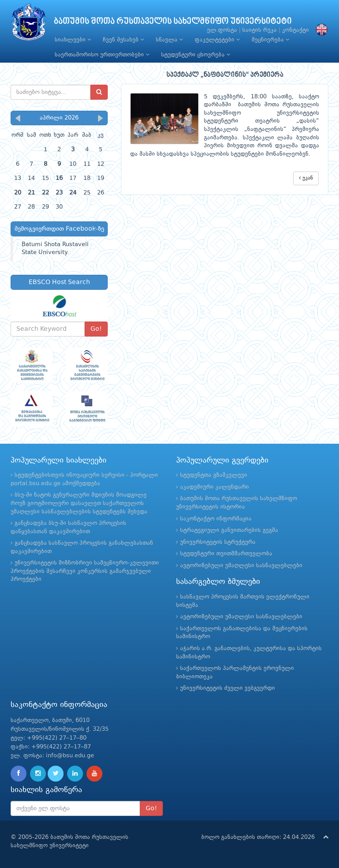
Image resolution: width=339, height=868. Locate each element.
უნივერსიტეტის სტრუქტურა (218, 542)
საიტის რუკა (260, 30)
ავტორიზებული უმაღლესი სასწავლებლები (241, 566)
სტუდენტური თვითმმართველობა (226, 554)
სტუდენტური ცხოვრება (196, 55)
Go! (96, 329)
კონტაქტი (296, 30)
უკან (306, 178)
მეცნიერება (270, 40)
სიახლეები (73, 40)
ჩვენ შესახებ (123, 40)
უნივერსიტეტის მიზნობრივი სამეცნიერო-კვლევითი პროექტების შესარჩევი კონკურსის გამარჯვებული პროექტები (85, 571)
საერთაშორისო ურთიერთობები (102, 55)
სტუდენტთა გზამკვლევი (214, 475)
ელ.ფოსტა (222, 30)
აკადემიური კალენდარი (215, 487)
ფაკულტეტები (217, 40)
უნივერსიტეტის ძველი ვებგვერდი (228, 688)
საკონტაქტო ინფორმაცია (216, 519)
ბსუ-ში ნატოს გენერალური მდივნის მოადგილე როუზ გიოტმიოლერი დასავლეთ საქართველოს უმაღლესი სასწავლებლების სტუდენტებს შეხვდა (79, 503)
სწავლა (169, 40)
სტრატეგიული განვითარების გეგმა (229, 530)
